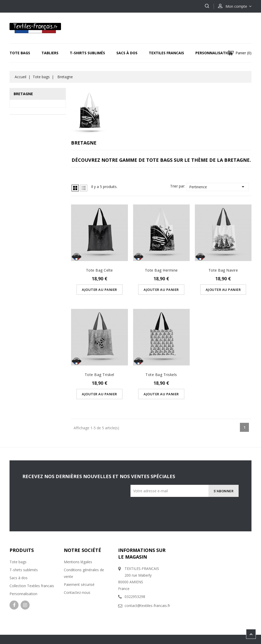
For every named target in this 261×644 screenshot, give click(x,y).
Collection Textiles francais (32, 586)
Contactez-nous (77, 592)
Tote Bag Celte (99, 270)
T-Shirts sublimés (87, 53)
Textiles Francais (166, 53)
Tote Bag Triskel (99, 375)
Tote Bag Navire (223, 270)
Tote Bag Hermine (161, 270)
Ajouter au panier (99, 290)
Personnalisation (214, 53)
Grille (75, 188)
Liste (84, 188)
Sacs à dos (127, 53)
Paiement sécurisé (79, 584)
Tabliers (50, 53)
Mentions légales (78, 562)
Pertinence (218, 187)
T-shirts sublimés (24, 570)
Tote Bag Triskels (161, 375)
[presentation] (198, 507)
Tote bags (20, 53)
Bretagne (23, 94)
